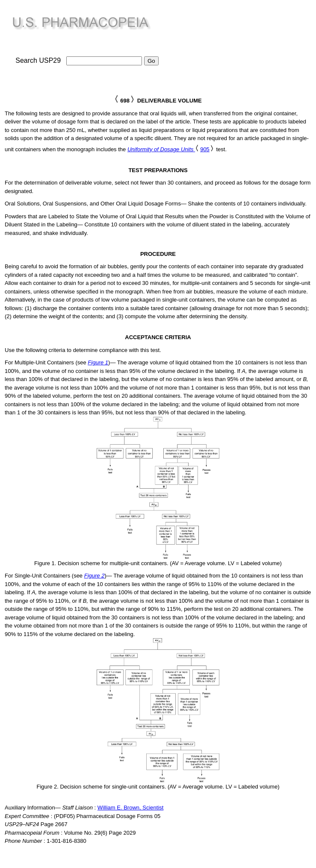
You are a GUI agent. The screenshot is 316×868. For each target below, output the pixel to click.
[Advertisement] (243, 47)
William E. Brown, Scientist (131, 808)
